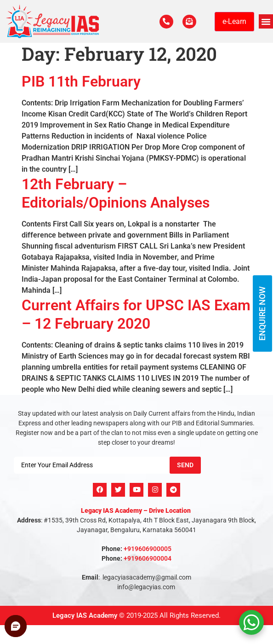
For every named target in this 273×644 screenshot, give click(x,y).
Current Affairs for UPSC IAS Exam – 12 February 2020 (136, 314)
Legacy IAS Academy (85, 615)
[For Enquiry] (189, 22)
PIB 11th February (81, 81)
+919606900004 (148, 558)
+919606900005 (148, 549)
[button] (266, 22)
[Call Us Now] (166, 22)
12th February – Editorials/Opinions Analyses (116, 193)
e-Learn (234, 21)
